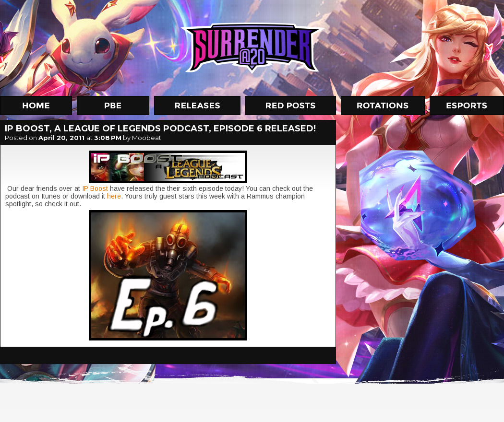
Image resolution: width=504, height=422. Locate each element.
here (114, 196)
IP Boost (95, 188)
